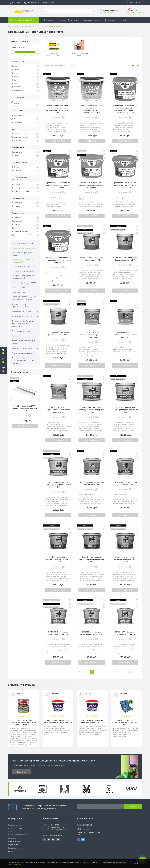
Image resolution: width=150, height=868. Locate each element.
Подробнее (21, 772)
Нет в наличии (25, 426)
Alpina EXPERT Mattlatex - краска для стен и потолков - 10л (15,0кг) (92, 185)
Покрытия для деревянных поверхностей (24, 277)
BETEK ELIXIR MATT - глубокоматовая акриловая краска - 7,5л (58, 410)
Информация (111, 20)
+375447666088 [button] (85, 825)
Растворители (19, 292)
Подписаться (133, 807)
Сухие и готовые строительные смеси (21, 305)
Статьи (125, 20)
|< (54, 672)
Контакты (12, 838)
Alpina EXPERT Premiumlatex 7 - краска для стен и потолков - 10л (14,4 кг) (58, 260)
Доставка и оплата (48, 3)
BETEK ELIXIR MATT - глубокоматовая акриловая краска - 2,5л (125, 335)
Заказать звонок (109, 12)
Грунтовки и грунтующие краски (24, 254)
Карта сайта (13, 845)
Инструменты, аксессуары (23, 353)
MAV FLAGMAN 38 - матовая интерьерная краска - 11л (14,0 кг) (58, 721)
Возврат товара (14, 841)
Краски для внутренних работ (25, 267)
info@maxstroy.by (84, 829)
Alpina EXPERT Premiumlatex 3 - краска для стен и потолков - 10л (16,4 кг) (125, 185)
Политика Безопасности (18, 835)
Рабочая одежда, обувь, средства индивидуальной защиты (23, 360)
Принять (136, 863)
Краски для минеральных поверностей (24, 261)
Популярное (50, 20)
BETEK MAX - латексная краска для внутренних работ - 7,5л (58, 485)
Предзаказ (92, 141)
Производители (14, 848)
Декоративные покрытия (23, 316)
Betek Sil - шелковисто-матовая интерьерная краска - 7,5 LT (125, 559)
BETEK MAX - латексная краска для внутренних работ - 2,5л (125, 410)
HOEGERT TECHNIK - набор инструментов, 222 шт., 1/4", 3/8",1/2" (126, 722)
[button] (16, 3)
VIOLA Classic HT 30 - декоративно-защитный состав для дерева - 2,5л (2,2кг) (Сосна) (24, 722)
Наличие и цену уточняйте (58, 291)
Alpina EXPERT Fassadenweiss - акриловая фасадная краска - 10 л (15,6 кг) (58, 185)
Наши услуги (74, 20)
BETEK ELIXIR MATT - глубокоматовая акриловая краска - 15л (92, 335)
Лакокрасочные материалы (23, 26)
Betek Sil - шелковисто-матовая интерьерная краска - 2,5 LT (92, 559)
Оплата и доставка (16, 828)
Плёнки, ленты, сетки (21, 331)
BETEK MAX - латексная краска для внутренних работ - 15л (92, 410)
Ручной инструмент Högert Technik (23, 342)
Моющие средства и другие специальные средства (25, 298)
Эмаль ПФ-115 (19, 287)
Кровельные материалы (22, 348)
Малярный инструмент (22, 311)
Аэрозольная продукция (22, 243)
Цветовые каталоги (93, 20)
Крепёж (15, 336)
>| (129, 672)
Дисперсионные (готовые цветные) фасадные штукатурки (23, 324)
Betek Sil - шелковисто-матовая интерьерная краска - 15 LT (58, 559)
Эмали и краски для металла (25, 283)
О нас (10, 831)
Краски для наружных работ (25, 271)
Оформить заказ (136, 12)
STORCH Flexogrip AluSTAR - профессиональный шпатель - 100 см (25, 408)
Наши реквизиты (15, 825)
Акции (62, 20)
